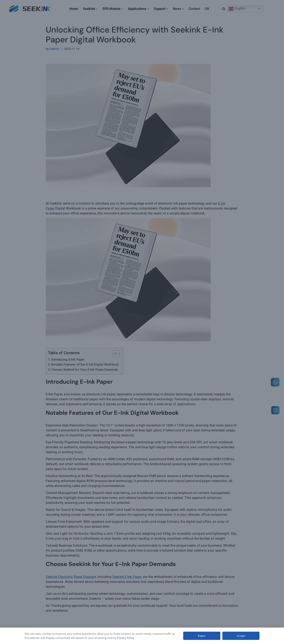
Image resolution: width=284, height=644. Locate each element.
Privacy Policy (126, 638)
